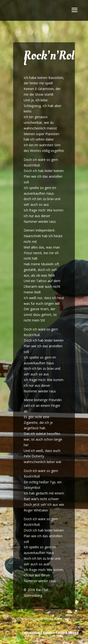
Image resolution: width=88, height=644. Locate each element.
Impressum (31, 633)
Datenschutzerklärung (61, 633)
